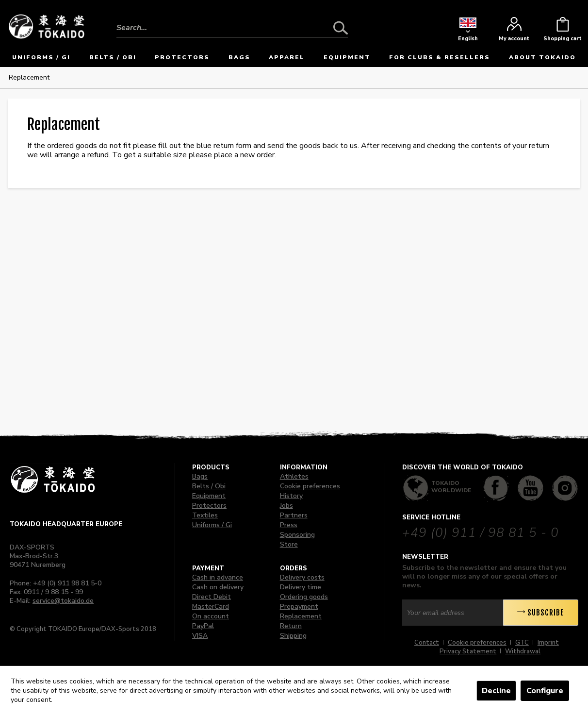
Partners (294, 515)
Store (289, 544)
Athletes (294, 476)
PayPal (203, 626)
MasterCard (211, 607)
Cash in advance (218, 577)
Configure (545, 691)
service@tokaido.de (63, 601)
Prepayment (299, 607)
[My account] (514, 32)
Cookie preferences (310, 486)
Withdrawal (523, 651)
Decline (496, 691)
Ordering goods (304, 597)
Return (291, 626)
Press (289, 525)
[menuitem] (232, 20)
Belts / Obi (209, 486)
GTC (522, 643)
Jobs (286, 506)
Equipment (209, 496)
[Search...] (232, 28)
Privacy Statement (468, 651)
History (291, 496)
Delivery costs (302, 577)
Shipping (293, 636)
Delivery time (301, 587)
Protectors (209, 506)
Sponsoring (297, 535)
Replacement (301, 616)
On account (211, 616)
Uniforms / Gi (212, 525)
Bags (200, 476)
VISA (200, 636)
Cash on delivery (218, 587)
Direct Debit (212, 597)
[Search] (341, 28)
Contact (427, 643)
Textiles (205, 515)
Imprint (548, 643)
